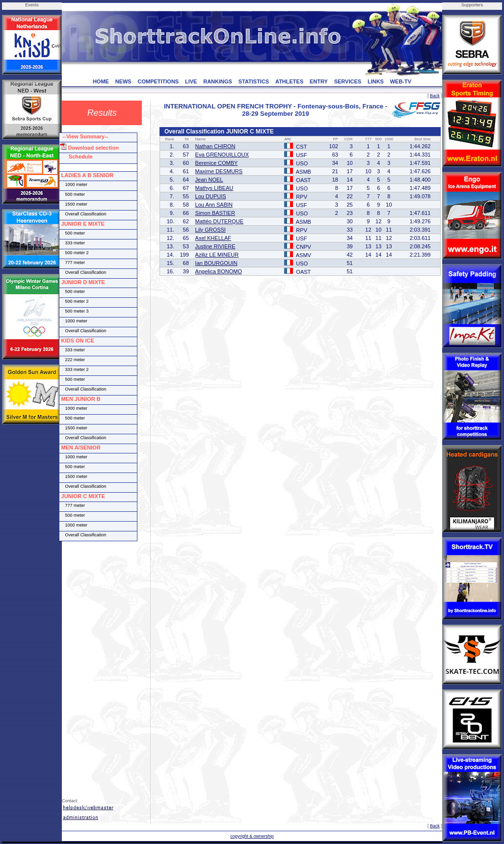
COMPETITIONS (158, 81)
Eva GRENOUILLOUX (222, 155)
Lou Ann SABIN (214, 205)
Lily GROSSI (211, 230)
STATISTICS (254, 81)
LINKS (376, 81)
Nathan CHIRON (215, 146)
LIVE (191, 81)
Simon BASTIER (215, 213)
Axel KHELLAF (213, 238)
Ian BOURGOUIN (216, 263)
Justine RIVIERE (215, 246)
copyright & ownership (252, 836)
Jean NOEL (209, 180)
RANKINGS (218, 81)
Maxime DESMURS (219, 171)
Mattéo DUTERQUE (219, 221)
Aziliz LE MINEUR (217, 255)
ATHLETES (289, 81)
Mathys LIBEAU (214, 188)
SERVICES (348, 81)
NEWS (123, 81)
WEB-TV (401, 81)
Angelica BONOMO (219, 271)
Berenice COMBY (217, 163)
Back (435, 96)
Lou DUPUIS (211, 196)
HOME (101, 81)
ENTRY (319, 81)
